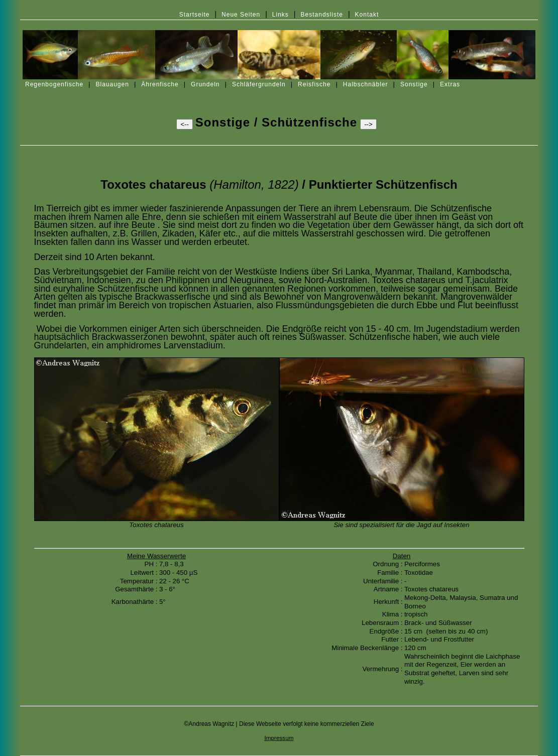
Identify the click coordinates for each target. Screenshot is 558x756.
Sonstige (414, 84)
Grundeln (205, 84)
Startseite (195, 15)
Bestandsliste (322, 15)
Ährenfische (160, 84)
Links (281, 15)
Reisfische (314, 84)
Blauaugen (113, 84)
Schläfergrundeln (259, 84)
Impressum (279, 738)
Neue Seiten (241, 15)
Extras (450, 84)
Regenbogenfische (54, 84)
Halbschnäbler (366, 84)
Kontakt (367, 15)
